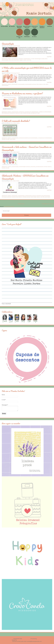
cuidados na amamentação (45, 112)
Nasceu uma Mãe (41, 197)
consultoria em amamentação (31, 112)
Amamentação (8, 44)
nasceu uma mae (27, 60)
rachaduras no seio (35, 113)
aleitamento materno (7, 59)
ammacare (21, 112)
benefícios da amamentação (31, 138)
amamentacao (15, 59)
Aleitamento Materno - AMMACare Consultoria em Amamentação (25, 177)
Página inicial (21, 204)
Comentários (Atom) (9, 207)
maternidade (12, 139)
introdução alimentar (7, 197)
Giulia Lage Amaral (15, 73)
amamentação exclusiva (31, 84)
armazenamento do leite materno (44, 167)
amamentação (21, 84)
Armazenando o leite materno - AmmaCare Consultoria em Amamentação (27, 148)
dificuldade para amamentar (8, 113)
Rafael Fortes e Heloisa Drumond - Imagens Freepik (30, 640)
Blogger (39, 639)
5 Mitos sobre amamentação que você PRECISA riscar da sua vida (27, 69)
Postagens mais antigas (48, 204)
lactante (14, 197)
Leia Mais (49, 57)
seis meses (48, 197)
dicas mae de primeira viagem (16, 60)
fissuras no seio (19, 113)
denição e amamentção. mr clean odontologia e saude (32, 59)
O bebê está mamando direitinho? (16, 121)
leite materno (40, 84)
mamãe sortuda (27, 113)
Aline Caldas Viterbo (16, 95)
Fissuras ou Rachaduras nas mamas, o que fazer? (22, 93)
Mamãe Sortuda (16, 46)
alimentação (15, 84)
